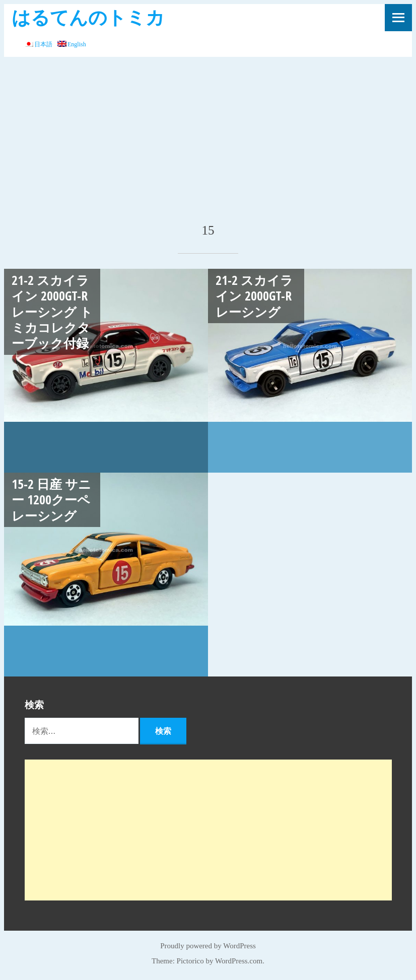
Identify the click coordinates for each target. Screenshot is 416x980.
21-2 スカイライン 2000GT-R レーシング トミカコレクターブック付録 (52, 311)
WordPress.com (239, 961)
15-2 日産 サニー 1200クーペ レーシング (51, 500)
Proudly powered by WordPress (208, 946)
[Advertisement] (208, 132)
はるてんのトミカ (88, 17)
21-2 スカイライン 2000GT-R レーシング (254, 296)
